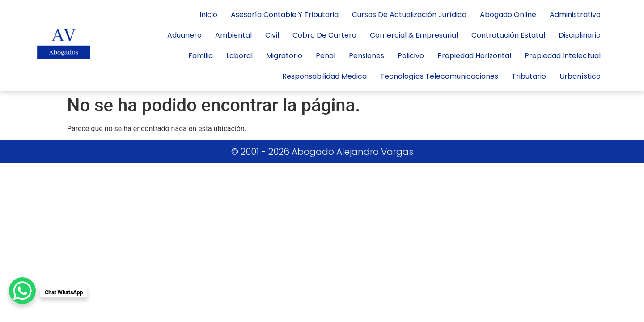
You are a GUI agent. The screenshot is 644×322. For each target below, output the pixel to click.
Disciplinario (580, 35)
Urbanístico (580, 76)
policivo (411, 56)
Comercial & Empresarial (414, 35)
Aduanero (184, 35)
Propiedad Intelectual (563, 56)
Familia (201, 56)
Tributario (529, 76)
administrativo (575, 15)
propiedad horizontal (474, 56)
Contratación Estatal (508, 35)
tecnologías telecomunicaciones (439, 76)
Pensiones (366, 56)
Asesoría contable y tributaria (285, 15)
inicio (208, 15)
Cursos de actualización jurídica (409, 15)
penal (326, 56)
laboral (239, 56)
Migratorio (284, 56)
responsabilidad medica (324, 76)
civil (272, 35)
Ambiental (233, 35)
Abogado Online (508, 15)
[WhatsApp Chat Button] (22, 291)
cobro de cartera (324, 35)
